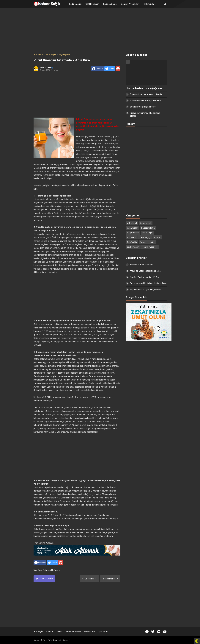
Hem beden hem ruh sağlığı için (144, 88)
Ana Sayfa (38, 632)
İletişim (49, 632)
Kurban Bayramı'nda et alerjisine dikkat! (145, 114)
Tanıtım (59, 632)
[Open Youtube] (165, 632)
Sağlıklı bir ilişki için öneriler (143, 107)
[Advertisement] (100, 31)
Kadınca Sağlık (110, 4)
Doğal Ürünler (133, 233)
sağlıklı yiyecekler (150, 247)
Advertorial (132, 223)
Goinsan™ (66, 640)
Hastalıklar (132, 237)
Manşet (157, 237)
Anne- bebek (146, 223)
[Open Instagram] (159, 632)
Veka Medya (47, 68)
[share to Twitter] (110, 69)
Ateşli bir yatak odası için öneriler (146, 271)
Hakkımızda (89, 632)
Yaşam (143, 242)
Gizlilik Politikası (73, 632)
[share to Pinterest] (118, 69)
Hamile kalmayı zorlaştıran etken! (146, 100)
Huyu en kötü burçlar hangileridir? (146, 290)
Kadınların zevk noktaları (141, 265)
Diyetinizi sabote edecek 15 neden (147, 94)
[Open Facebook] (147, 632)
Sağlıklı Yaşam (92, 4)
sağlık (152, 242)
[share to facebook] (98, 69)
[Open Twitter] (153, 632)
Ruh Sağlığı (132, 242)
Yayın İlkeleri (103, 632)
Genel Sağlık (43, 570)
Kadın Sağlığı (75, 4)
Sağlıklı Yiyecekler (130, 4)
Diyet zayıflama (148, 228)
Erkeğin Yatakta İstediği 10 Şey (145, 277)
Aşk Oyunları (133, 228)
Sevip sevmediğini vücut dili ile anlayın (148, 283)
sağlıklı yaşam (54, 570)
